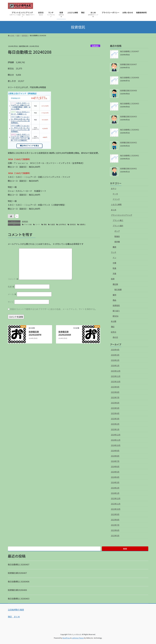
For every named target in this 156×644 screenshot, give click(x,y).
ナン (115, 258)
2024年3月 (115, 482)
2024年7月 (115, 461)
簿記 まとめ (14, 617)
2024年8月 (115, 456)
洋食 (115, 273)
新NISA (116, 316)
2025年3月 (115, 419)
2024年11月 (116, 440)
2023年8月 (115, 520)
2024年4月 (115, 477)
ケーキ (115, 194)
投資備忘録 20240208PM (35, 333)
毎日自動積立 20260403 (130, 104)
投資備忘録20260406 (129, 91)
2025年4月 (115, 413)
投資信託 (95, 46)
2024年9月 (115, 451)
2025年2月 (115, 424)
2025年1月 (115, 429)
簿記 (113, 327)
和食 (115, 268)
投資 (113, 279)
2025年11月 (116, 376)
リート (38, 224)
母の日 (115, 337)
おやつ (114, 188)
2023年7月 (115, 525)
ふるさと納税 (116, 204)
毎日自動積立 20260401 (130, 156)
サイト (11, 302)
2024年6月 (115, 466)
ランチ (114, 252)
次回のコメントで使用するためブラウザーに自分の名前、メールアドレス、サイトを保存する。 (53, 309)
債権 (45, 224)
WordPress (66, 638)
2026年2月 (115, 360)
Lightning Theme (78, 638)
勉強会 (117, 236)
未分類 (114, 321)
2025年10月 (116, 382)
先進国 (53, 224)
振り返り (116, 311)
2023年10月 (116, 509)
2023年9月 (115, 514)
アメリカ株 (28, 224)
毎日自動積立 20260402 (130, 130)
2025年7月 (115, 397)
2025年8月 (115, 392)
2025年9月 (115, 387)
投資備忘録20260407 (129, 64)
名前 (11, 287)
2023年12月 (116, 498)
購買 (115, 247)
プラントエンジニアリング (122, 215)
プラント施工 (118, 220)
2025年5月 (115, 408)
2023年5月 (115, 536)
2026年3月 (115, 355)
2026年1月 (115, 365)
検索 (125, 549)
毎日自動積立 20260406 (130, 78)
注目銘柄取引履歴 (16, 610)
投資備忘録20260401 (129, 169)
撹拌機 (117, 242)
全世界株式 (62, 224)
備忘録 (115, 284)
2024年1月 (115, 493)
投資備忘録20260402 (129, 143)
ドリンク (116, 199)
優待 (115, 295)
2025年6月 (115, 403)
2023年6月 (115, 530)
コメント (13, 279)
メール (12, 294)
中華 (115, 263)
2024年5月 (115, 472)
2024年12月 (116, 435)
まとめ (114, 210)
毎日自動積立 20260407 (130, 51)
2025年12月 (116, 371)
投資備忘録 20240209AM (65, 333)
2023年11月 (116, 504)
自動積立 (82, 224)
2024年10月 (116, 445)
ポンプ (117, 231)
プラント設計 (118, 226)
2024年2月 (115, 488)
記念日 (114, 332)
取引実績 (118, 289)
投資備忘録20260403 (129, 117)
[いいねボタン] (11, 216)
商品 (115, 300)
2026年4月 (115, 350)
